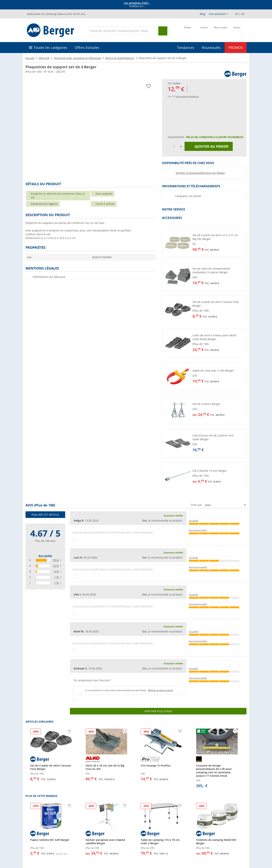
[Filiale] (188, 31)
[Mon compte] (221, 31)
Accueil (30, 58)
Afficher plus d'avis (158, 711)
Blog (203, 14)
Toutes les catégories (50, 48)
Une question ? (218, 14)
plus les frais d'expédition (187, 96)
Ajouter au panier (209, 146)
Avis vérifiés (45, 556)
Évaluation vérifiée (173, 516)
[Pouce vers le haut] (75, 540)
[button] (204, 243)
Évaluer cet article (45, 515)
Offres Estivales (87, 48)
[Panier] (237, 31)
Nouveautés (211, 48)
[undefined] (219, 243)
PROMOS (236, 48)
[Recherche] (123, 31)
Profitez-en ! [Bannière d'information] (137, 5)
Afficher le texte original (160, 690)
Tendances (186, 48)
